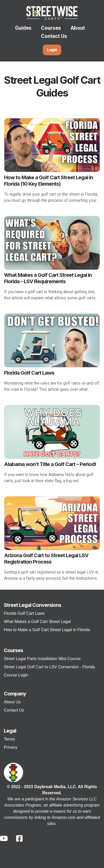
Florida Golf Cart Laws (24, 613)
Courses (51, 28)
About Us (12, 702)
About (78, 28)
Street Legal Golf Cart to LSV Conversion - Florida (49, 667)
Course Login (16, 675)
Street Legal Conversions (33, 605)
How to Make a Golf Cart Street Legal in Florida (47, 630)
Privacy (11, 747)
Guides (23, 28)
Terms (9, 739)
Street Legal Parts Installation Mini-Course (42, 659)
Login (52, 50)
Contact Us (54, 36)
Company (15, 694)
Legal (10, 731)
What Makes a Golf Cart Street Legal (37, 622)
